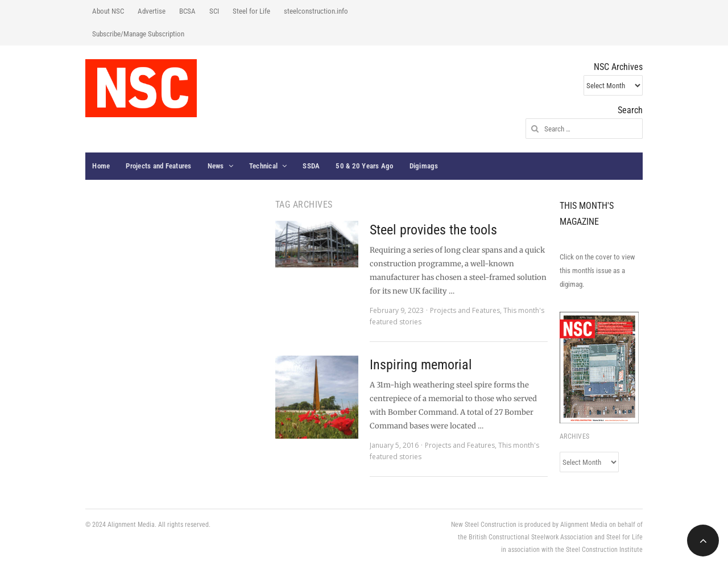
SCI (214, 11)
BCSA (187, 11)
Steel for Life (251, 11)
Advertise (152, 11)
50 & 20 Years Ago (364, 166)
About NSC (108, 11)
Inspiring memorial (421, 365)
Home (101, 166)
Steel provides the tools (433, 230)
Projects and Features (158, 166)
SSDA (311, 166)
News (216, 166)
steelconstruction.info (316, 11)
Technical (263, 166)
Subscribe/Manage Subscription (138, 34)
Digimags (424, 166)
